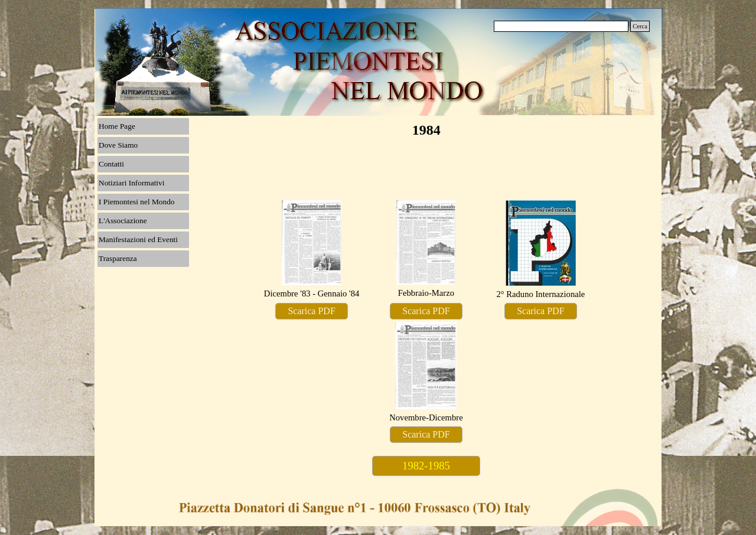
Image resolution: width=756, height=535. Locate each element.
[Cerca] (561, 26)
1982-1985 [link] (426, 466)
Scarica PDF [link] (311, 311)
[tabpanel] (312, 250)
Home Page (117, 126)
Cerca (640, 26)
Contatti (111, 164)
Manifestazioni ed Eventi (138, 239)
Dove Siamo (118, 145)
